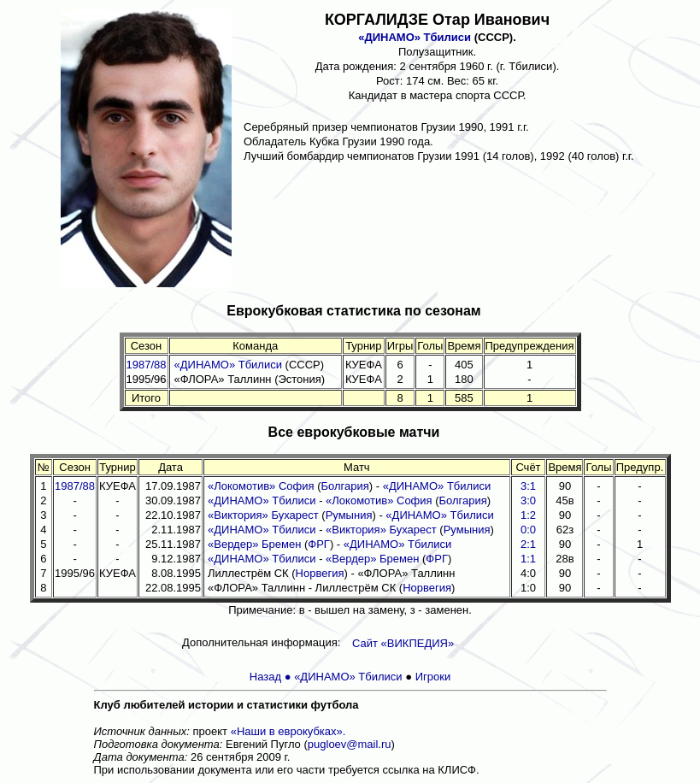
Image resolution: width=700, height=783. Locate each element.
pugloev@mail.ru (350, 744)
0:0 (528, 530)
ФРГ (319, 544)
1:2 (528, 515)
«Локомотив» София (261, 486)
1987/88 (147, 365)
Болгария (345, 486)
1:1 (528, 559)
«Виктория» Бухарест (263, 515)
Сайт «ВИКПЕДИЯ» (403, 643)
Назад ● (272, 677)
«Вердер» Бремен (254, 544)
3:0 (528, 500)
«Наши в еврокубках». (288, 731)
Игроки (433, 677)
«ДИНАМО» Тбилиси (415, 37)
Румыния (349, 515)
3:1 (528, 486)
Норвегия (320, 573)
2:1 (528, 544)
